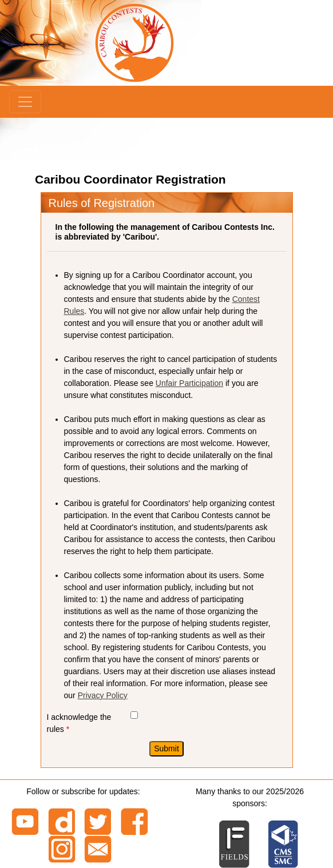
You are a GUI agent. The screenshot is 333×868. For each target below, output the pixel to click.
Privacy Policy (103, 695)
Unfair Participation (189, 383)
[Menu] (25, 102)
